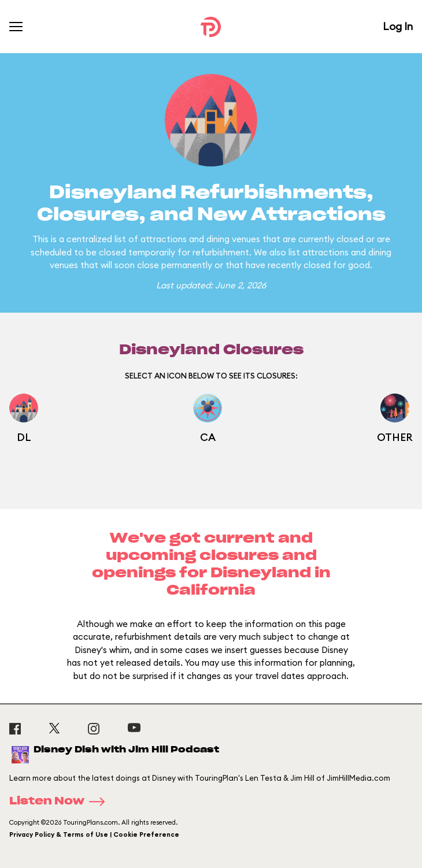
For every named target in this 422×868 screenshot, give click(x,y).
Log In (398, 26)
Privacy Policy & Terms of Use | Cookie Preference (94, 834)
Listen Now (61, 802)
